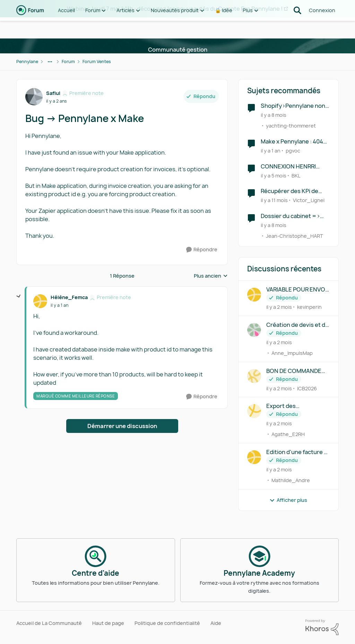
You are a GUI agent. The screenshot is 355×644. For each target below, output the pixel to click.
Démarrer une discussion (122, 426)
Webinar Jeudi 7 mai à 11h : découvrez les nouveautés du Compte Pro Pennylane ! (175, 9)
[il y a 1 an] (271, 151)
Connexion (322, 28)
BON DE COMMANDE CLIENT (294, 371)
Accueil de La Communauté (49, 623)
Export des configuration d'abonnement (286, 406)
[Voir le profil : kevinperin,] (254, 295)
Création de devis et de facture (297, 325)
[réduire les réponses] (19, 296)
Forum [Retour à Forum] (68, 62)
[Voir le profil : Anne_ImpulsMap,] (254, 330)
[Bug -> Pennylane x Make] (59, 305)
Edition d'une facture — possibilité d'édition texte (297, 452)
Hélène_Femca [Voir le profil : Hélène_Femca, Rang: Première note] (69, 297)
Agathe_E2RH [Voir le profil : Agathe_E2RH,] (288, 434)
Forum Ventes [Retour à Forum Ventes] (97, 62)
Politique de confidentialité (167, 623)
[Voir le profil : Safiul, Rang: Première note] (34, 97)
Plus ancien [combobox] (211, 276)
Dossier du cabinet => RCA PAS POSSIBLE (290, 216)
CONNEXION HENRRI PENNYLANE (288, 167)
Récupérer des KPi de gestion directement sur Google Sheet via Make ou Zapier (294, 191)
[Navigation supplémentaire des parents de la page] (50, 62)
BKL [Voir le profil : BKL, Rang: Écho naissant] (296, 175)
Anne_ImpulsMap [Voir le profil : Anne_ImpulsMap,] (292, 353)
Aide (216, 623)
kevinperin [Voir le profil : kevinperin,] (309, 307)
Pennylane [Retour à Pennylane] (27, 62)
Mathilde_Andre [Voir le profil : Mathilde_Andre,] (291, 480)
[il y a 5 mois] (274, 175)
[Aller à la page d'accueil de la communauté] (30, 28)
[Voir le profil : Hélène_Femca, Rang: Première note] (40, 301)
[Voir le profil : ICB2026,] (254, 376)
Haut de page (108, 623)
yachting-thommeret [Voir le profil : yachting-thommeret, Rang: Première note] (291, 126)
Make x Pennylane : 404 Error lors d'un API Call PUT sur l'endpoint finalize (292, 142)
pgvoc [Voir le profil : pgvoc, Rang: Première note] (293, 151)
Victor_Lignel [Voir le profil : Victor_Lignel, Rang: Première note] (309, 200)
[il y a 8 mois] (274, 115)
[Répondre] (202, 250)
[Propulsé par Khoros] (322, 627)
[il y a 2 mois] (279, 307)
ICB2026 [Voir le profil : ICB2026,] (307, 388)
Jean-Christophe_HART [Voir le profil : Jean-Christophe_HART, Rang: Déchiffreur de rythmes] (295, 236)
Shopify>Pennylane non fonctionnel (293, 106)
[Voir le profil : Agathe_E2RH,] (254, 411)
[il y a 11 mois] (274, 200)
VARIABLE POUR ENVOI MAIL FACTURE (296, 290)
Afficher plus (288, 500)
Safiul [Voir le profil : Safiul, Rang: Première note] (53, 93)
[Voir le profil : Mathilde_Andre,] (254, 457)
